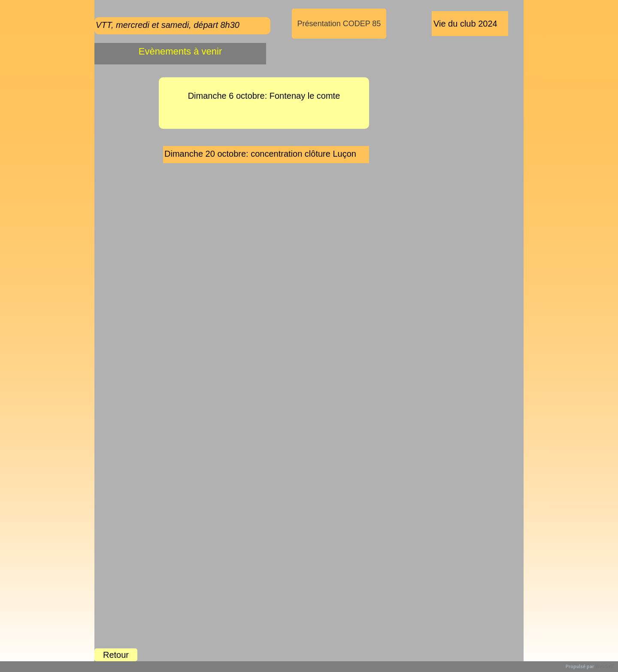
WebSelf (604, 667)
